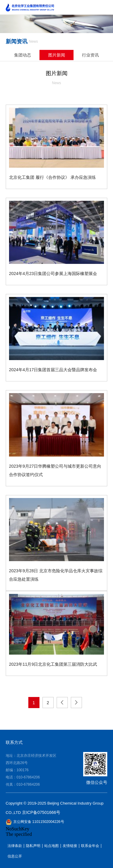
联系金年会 (90, 846)
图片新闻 (57, 55)
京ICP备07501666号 (41, 812)
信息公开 (15, 856)
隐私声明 (33, 846)
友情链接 (70, 846)
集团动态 (23, 55)
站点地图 (52, 846)
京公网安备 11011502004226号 (35, 822)
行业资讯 (90, 55)
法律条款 (15, 846)
